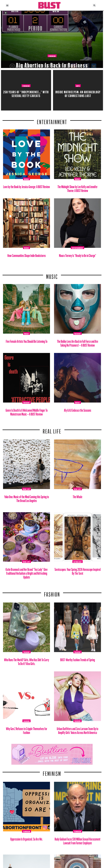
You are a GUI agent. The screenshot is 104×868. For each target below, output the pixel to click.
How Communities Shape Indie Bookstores (27, 255)
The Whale (77, 496)
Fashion (52, 593)
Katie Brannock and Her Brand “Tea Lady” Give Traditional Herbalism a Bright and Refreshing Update (27, 572)
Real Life (27, 489)
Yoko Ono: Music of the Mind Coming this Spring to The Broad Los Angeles (27, 498)
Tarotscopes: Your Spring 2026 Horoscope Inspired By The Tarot (77, 571)
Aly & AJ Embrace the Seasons (78, 409)
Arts (78, 86)
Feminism (52, 56)
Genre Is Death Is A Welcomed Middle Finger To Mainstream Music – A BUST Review (27, 411)
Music (52, 275)
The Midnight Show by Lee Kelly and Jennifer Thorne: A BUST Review (77, 188)
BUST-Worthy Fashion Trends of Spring (78, 659)
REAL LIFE (52, 430)
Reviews (78, 334)
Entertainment (52, 121)
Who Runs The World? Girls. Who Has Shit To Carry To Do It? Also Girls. (27, 661)
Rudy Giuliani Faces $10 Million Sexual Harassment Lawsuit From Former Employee (77, 840)
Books (27, 179)
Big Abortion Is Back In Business (52, 64)
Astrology (78, 562)
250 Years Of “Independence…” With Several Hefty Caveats (26, 93)
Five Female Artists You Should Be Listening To (27, 341)
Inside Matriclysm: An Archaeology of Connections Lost (78, 93)
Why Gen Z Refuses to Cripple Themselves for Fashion (27, 730)
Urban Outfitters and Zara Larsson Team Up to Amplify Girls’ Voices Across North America (77, 730)
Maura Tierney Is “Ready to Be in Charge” (78, 255)
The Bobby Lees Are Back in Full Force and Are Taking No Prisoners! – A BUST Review (78, 342)
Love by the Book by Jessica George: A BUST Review (27, 186)
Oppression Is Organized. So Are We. (27, 838)
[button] (7, 5)
